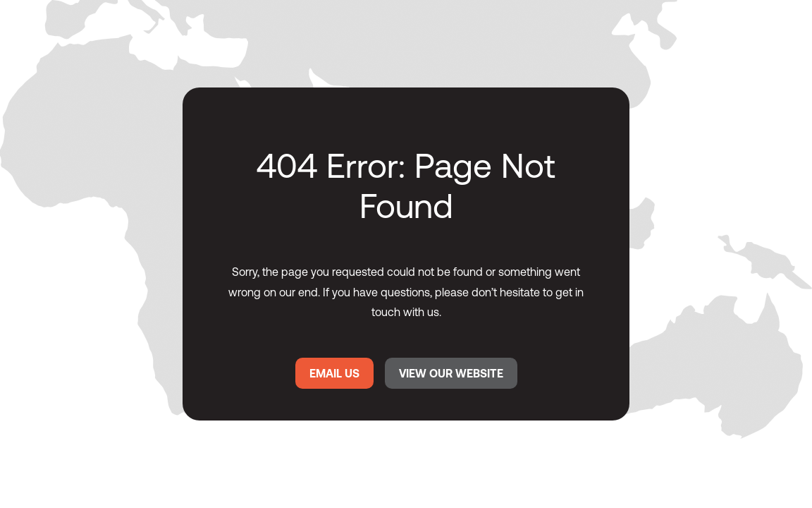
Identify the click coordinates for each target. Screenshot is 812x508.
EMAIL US (334, 373)
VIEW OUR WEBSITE (451, 373)
